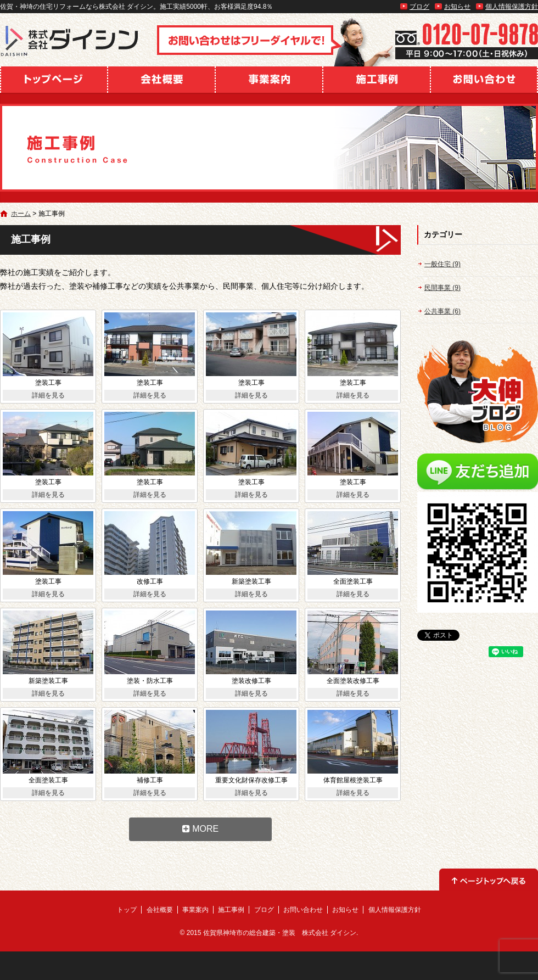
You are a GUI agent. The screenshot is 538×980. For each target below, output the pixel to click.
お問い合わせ (484, 80)
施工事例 (377, 80)
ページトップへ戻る (489, 880)
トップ (54, 80)
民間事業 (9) (442, 288)
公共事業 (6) (442, 311)
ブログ (419, 7)
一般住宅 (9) (442, 264)
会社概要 (161, 80)
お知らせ (457, 7)
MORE (200, 829)
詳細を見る (48, 395)
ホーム (21, 214)
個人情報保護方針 (512, 7)
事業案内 (269, 80)
